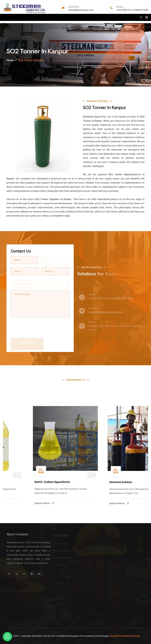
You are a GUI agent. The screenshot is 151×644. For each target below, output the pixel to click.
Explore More (17, 503)
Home (10, 60)
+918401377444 (140, 10)
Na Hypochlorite (17, 482)
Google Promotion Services (125, 636)
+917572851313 (124, 10)
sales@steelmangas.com (81, 10)
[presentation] (33, 326)
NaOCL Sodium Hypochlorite (100, 482)
